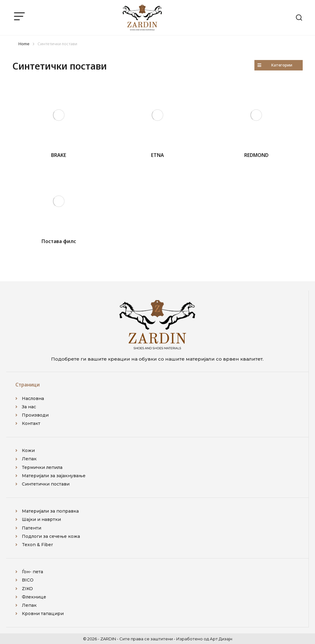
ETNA (157, 155)
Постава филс (59, 241)
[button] (279, 65)
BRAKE (59, 155)
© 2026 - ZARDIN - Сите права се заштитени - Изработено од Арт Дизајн (158, 639)
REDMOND (256, 155)
